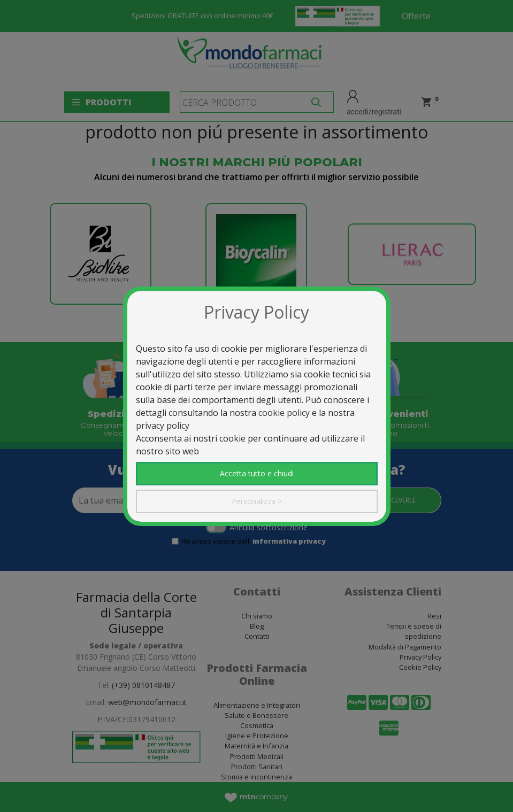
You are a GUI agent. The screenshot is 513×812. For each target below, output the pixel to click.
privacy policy (163, 426)
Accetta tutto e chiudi (257, 473)
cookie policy (284, 413)
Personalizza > (257, 501)
